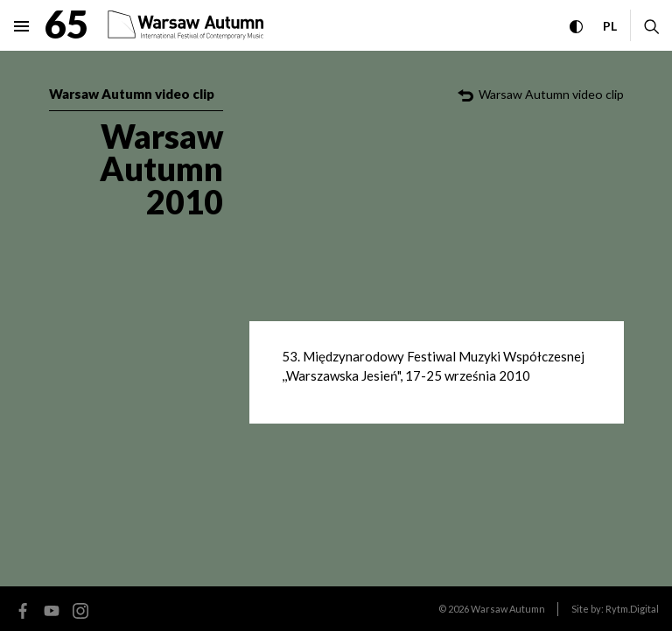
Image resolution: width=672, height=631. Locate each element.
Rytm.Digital (632, 609)
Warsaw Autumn (508, 609)
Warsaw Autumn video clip (132, 94)
